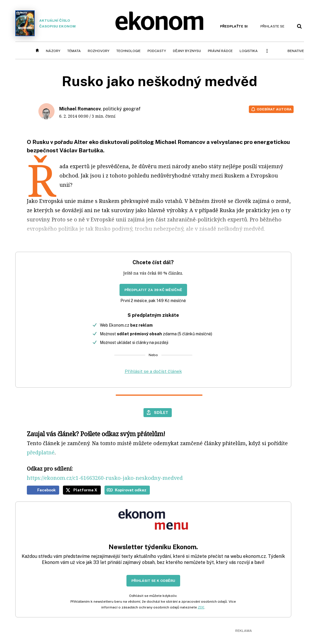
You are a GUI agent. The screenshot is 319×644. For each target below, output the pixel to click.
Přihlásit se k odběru (153, 581)
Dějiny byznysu (187, 51)
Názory (53, 51)
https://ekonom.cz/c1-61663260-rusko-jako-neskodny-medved (105, 478)
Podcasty (157, 51)
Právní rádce (220, 51)
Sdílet (161, 412)
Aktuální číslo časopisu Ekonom (46, 23)
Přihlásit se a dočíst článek (153, 371)
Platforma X (85, 490)
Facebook (46, 490)
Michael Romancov (80, 109)
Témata (74, 51)
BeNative (296, 51)
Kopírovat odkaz (131, 490)
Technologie (128, 51)
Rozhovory (99, 51)
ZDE (201, 607)
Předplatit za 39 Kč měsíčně (153, 290)
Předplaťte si (234, 26)
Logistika (249, 51)
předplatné (41, 452)
